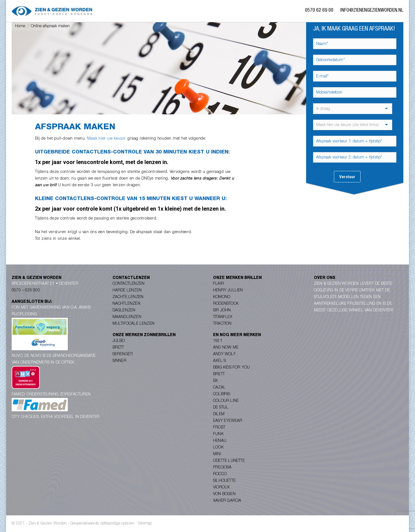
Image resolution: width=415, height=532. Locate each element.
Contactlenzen (129, 284)
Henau (220, 441)
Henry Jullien (228, 291)
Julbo (119, 341)
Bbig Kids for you (231, 368)
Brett (118, 348)
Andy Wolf (224, 354)
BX (215, 381)
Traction (222, 324)
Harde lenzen (127, 291)
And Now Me (226, 348)
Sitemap (145, 524)
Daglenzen (124, 311)
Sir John (222, 311)
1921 (218, 341)
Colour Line (226, 401)
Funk (218, 434)
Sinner (119, 361)
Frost (219, 428)
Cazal (219, 388)
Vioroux (221, 488)
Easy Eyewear (228, 421)
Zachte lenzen (128, 297)
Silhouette (224, 481)
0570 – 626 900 (26, 291)
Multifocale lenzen (134, 324)
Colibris (222, 394)
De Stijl (221, 408)
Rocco (220, 474)
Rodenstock (226, 304)
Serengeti (123, 354)
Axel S (219, 361)
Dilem (219, 414)
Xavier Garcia (227, 501)
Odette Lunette (229, 461)
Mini (217, 454)
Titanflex (223, 317)
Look (218, 448)
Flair (218, 284)
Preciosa (222, 468)
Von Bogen (224, 494)
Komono (222, 297)
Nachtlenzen (126, 304)
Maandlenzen (127, 317)
